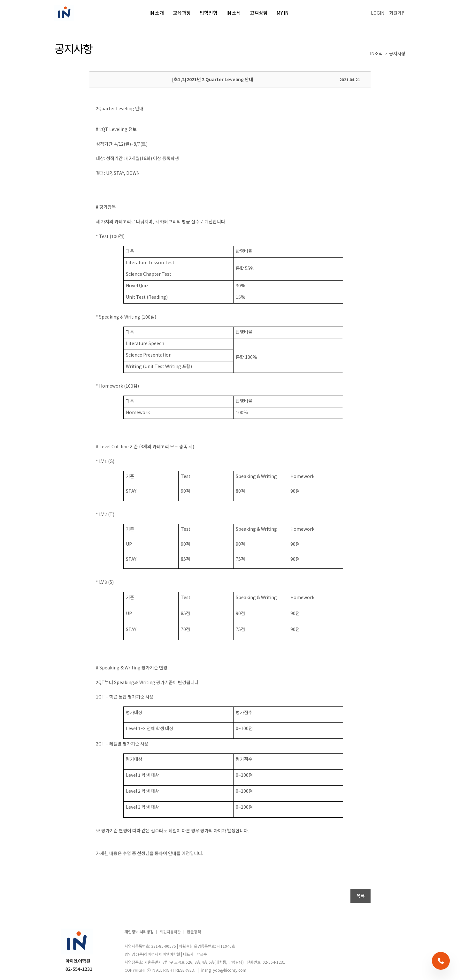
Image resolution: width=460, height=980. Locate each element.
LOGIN (378, 13)
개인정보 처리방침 (139, 932)
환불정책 (194, 932)
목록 (361, 896)
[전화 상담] (441, 961)
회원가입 (397, 13)
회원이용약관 (170, 932)
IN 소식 (234, 13)
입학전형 (209, 13)
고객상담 (259, 13)
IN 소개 (157, 13)
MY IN (283, 13)
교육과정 (182, 13)
